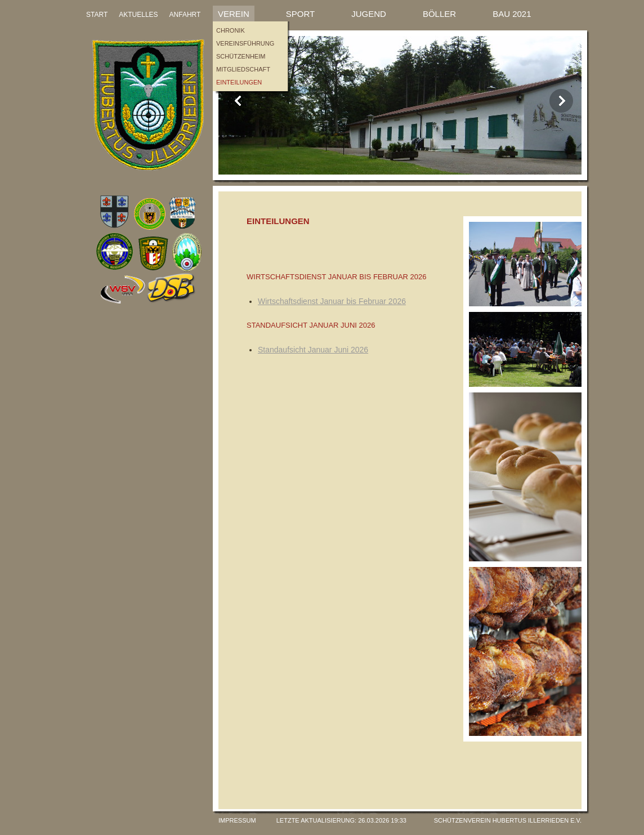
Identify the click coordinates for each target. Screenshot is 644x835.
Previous (239, 101)
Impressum (237, 820)
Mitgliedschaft (243, 69)
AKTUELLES (138, 15)
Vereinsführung (245, 43)
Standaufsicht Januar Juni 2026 (313, 350)
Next (561, 101)
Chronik (231, 30)
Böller (439, 14)
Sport (300, 14)
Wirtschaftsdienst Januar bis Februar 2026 (332, 301)
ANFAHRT (185, 15)
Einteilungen (239, 82)
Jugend (369, 14)
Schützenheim (241, 56)
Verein (234, 14)
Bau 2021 (512, 14)
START (97, 15)
